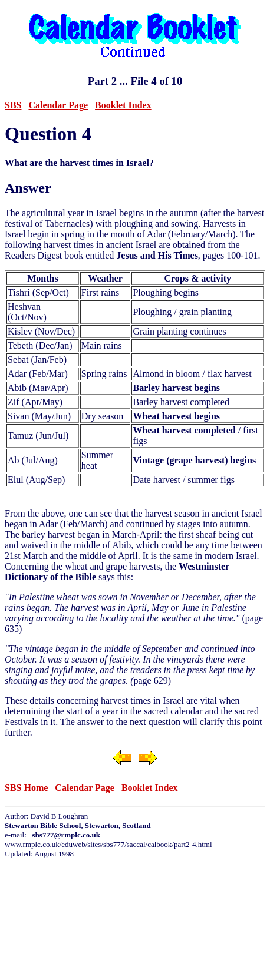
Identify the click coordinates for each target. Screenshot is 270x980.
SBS (13, 105)
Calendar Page (58, 105)
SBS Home (26, 788)
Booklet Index (123, 105)
